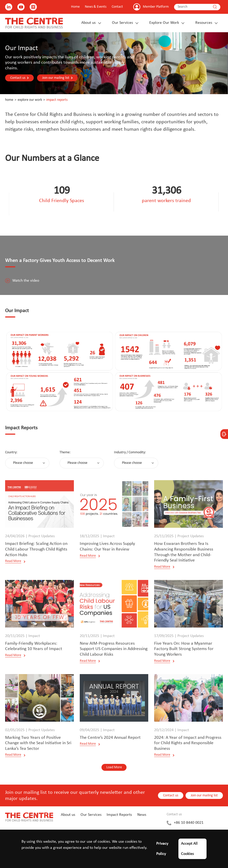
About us (88, 23)
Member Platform (156, 7)
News (142, 815)
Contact (117, 7)
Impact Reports (57, 100)
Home (75, 7)
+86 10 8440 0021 (189, 823)
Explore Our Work (164, 23)
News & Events (96, 7)
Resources (204, 23)
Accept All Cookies (189, 849)
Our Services (122, 23)
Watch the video (22, 281)
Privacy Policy (162, 849)
